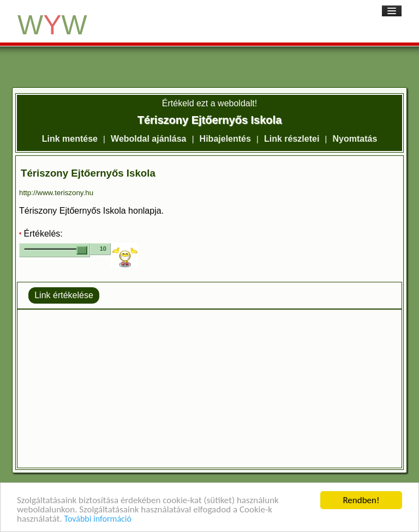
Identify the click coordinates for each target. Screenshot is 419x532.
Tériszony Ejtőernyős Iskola (88, 173)
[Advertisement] (209, 389)
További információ (98, 519)
